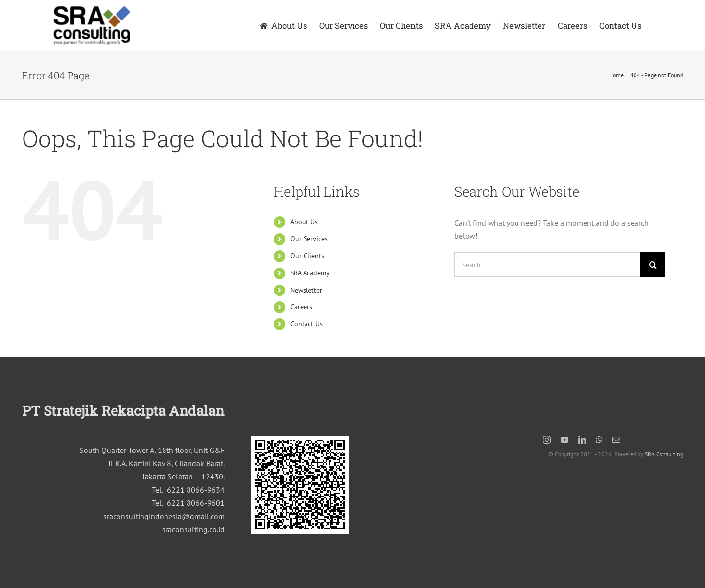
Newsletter (306, 290)
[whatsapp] (599, 440)
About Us (304, 222)
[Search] (653, 265)
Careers (301, 307)
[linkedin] (582, 440)
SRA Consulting (664, 454)
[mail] (616, 440)
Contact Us (306, 324)
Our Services (309, 239)
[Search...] (547, 265)
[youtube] (564, 440)
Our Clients (307, 256)
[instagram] (547, 440)
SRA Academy (310, 273)
